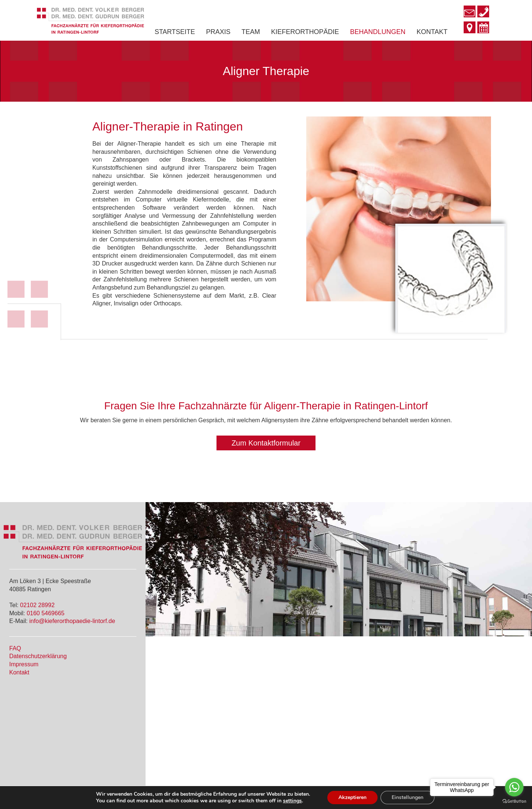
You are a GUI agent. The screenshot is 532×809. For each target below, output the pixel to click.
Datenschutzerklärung (38, 656)
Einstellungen (407, 797)
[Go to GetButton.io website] (514, 801)
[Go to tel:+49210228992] (483, 13)
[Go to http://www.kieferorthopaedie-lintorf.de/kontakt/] (470, 28)
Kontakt (19, 672)
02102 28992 (37, 605)
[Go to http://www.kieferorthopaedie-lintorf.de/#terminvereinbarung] (483, 28)
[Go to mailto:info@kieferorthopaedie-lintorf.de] (470, 12)
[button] (266, 443)
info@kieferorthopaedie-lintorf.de (72, 621)
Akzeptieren (352, 797)
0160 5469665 (45, 613)
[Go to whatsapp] (514, 787)
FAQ (15, 648)
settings (292, 801)
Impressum (24, 664)
